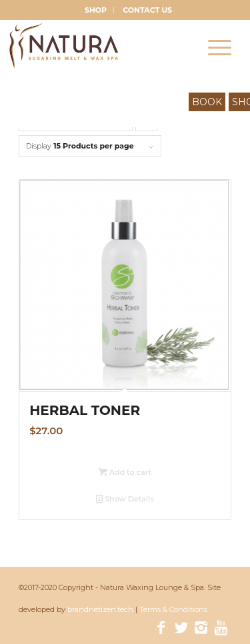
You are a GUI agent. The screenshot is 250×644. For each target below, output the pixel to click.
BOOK (207, 102)
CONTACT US (147, 10)
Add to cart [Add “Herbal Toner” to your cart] (125, 472)
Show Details (125, 499)
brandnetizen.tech (101, 609)
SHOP (96, 10)
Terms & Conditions (173, 609)
